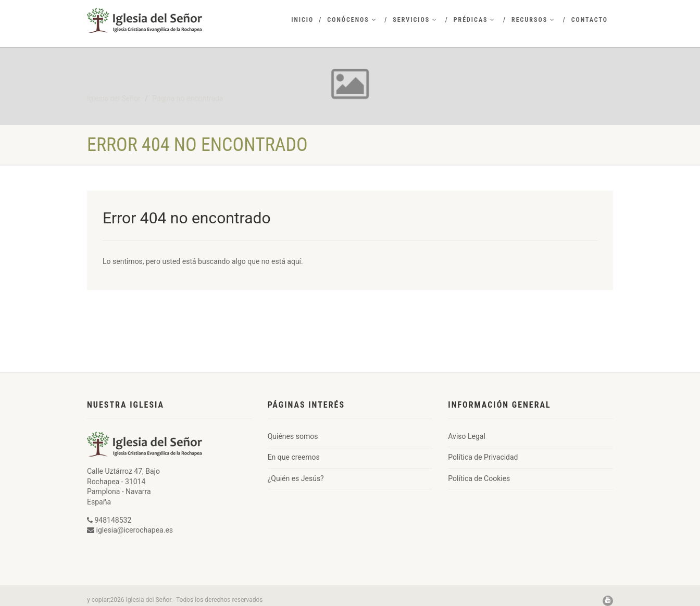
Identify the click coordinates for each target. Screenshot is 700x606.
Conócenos (352, 20)
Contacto (590, 20)
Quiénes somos (293, 436)
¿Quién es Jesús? (296, 478)
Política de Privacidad (483, 457)
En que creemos (294, 457)
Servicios (415, 20)
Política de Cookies (479, 478)
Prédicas (475, 20)
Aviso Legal (467, 436)
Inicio (302, 20)
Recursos (533, 20)
